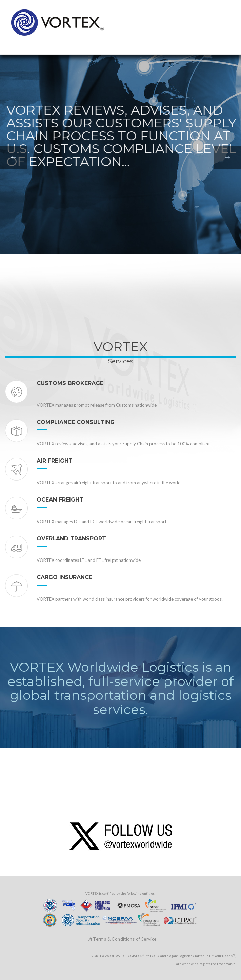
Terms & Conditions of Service (122, 939)
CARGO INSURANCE (64, 577)
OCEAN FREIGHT (60, 500)
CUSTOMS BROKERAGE (70, 383)
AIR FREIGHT (55, 461)
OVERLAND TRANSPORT (71, 539)
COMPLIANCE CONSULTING (76, 422)
